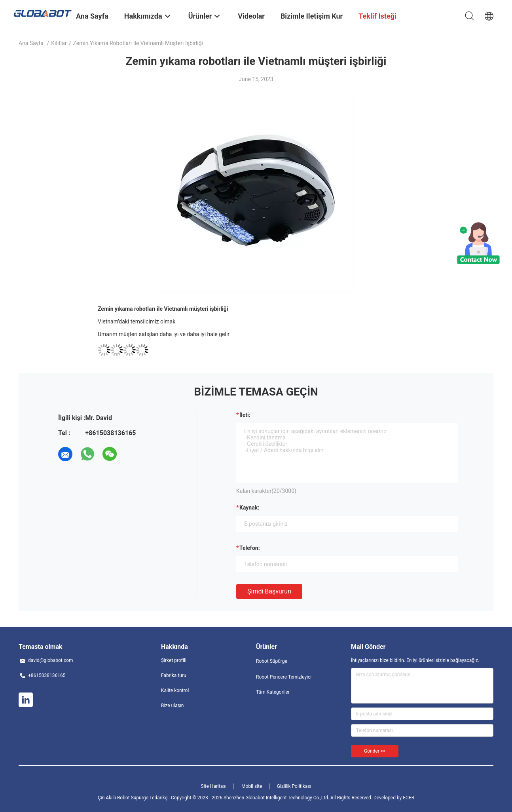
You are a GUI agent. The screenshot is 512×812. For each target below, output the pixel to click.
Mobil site (252, 786)
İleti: (245, 415)
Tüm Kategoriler (273, 692)
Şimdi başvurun (269, 591)
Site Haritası (214, 786)
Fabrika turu (174, 675)
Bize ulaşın (172, 706)
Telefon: (250, 548)
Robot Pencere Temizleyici (284, 677)
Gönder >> (375, 751)
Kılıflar (59, 43)
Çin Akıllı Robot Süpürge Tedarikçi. (134, 798)
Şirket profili (174, 660)
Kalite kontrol (175, 690)
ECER (409, 798)
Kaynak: (249, 508)
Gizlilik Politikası (294, 786)
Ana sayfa (31, 43)
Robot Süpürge (272, 661)
